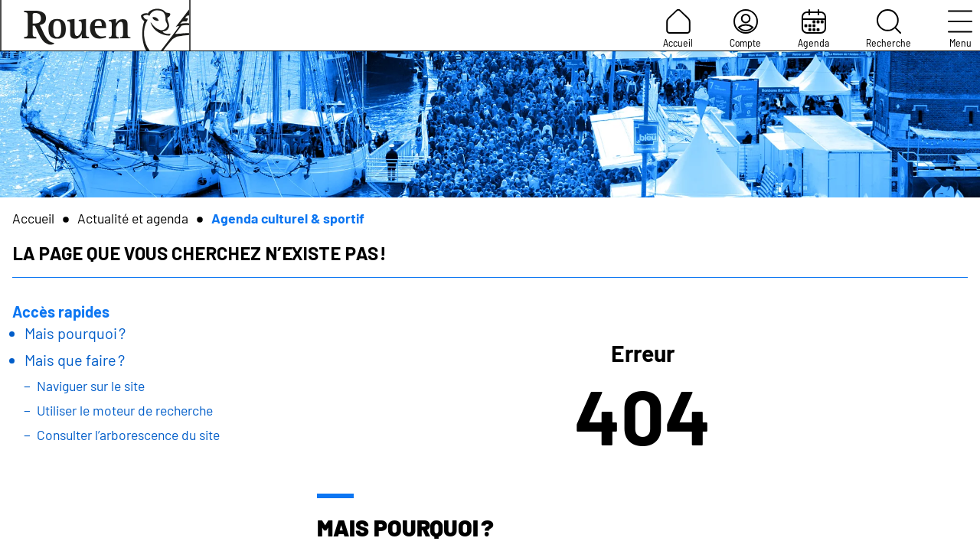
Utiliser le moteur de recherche (125, 410)
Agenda (813, 29)
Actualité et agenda (133, 218)
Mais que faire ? (75, 360)
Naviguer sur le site (91, 386)
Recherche (889, 29)
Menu (960, 29)
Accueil (678, 29)
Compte (745, 29)
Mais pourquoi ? (75, 333)
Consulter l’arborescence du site (128, 435)
